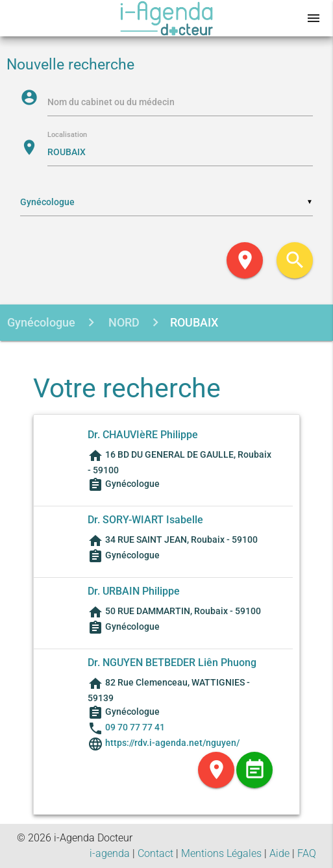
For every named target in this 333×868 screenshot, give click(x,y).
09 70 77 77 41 (135, 727)
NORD (123, 322)
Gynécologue (41, 322)
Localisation (67, 135)
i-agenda (110, 853)
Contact (155, 853)
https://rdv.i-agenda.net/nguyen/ (171, 743)
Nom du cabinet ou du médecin (111, 102)
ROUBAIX (194, 322)
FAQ (307, 853)
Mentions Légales (221, 853)
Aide (279, 853)
